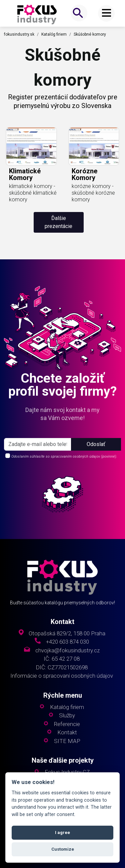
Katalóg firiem (54, 34)
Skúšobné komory (90, 34)
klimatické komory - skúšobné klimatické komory (33, 193)
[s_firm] (38, 444)
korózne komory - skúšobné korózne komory (93, 193)
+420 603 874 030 (67, 642)
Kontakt (67, 732)
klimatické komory (25, 174)
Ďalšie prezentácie (58, 222)
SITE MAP (67, 741)
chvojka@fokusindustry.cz (67, 650)
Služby (67, 715)
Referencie (67, 724)
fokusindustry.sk (19, 34)
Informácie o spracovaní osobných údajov (62, 676)
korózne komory (84, 174)
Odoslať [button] (96, 444)
